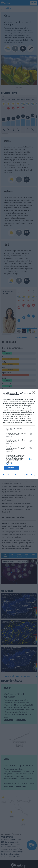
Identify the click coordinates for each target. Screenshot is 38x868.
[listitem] (19, 429)
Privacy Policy (30, 475)
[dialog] (19, 434)
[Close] (34, 393)
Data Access (19, 475)
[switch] (30, 434)
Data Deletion (8, 475)
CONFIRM (12, 468)
